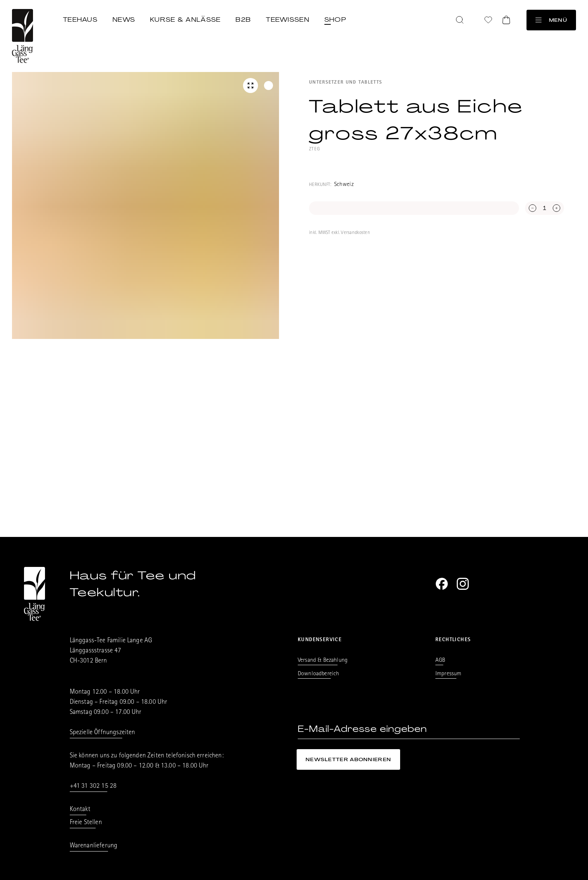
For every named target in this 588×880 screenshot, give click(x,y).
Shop (335, 19)
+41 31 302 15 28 (93, 787)
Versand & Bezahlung (323, 661)
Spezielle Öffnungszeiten (103, 733)
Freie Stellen (86, 823)
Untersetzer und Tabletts (346, 83)
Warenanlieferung (94, 846)
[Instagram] (463, 584)
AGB (440, 661)
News (124, 19)
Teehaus (80, 19)
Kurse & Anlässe (185, 19)
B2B (243, 19)
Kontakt (80, 810)
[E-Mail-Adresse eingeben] (409, 729)
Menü (551, 20)
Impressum (448, 674)
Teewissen (288, 19)
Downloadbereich (318, 674)
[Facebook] (442, 584)
